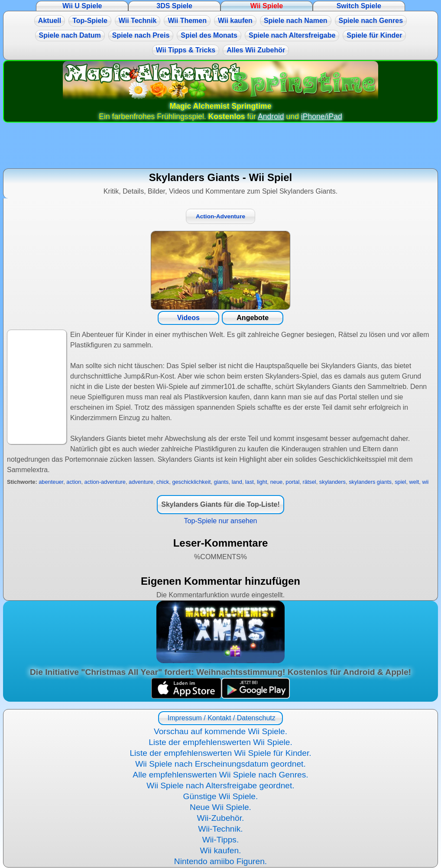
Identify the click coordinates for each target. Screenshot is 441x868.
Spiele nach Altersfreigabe (292, 35)
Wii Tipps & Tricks (186, 50)
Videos (188, 318)
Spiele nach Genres (371, 21)
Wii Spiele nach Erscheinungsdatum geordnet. (220, 764)
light (262, 482)
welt (414, 482)
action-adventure (105, 482)
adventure (141, 482)
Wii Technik (138, 21)
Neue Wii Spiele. (220, 807)
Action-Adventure (220, 216)
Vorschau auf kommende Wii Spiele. (220, 731)
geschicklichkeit (191, 482)
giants (221, 482)
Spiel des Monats (209, 35)
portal (292, 482)
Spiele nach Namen (296, 21)
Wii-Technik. (220, 829)
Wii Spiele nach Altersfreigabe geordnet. (220, 785)
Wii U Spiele (82, 6)
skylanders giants (370, 482)
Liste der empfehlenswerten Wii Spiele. (220, 742)
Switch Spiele (359, 6)
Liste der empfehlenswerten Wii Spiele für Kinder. (220, 753)
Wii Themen (187, 21)
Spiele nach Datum (70, 35)
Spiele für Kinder (374, 35)
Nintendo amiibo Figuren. (220, 861)
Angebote (253, 318)
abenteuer (51, 482)
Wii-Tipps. (221, 840)
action (74, 482)
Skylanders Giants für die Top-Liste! (220, 504)
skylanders (332, 482)
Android (271, 117)
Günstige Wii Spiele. (221, 796)
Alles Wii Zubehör (256, 50)
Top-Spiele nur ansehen (220, 521)
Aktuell (50, 21)
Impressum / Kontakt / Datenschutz (220, 718)
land (237, 482)
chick (163, 482)
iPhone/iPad (322, 117)
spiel (400, 482)
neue (276, 482)
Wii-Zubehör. (221, 818)
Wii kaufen (235, 21)
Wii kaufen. (221, 850)
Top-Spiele (90, 21)
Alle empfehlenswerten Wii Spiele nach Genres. (220, 775)
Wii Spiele (267, 6)
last (250, 482)
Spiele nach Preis (141, 35)
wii (425, 482)
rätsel (309, 482)
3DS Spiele (174, 6)
